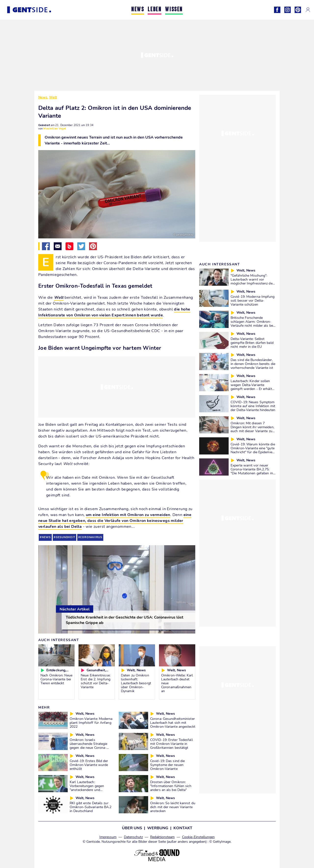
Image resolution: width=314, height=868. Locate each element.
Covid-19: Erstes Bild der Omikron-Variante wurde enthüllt (89, 765)
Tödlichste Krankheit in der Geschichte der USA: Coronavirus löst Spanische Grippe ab (124, 620)
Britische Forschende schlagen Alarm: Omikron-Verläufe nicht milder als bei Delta (252, 324)
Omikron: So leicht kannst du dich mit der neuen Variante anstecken (173, 807)
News (43, 97)
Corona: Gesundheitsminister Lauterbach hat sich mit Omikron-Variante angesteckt (173, 723)
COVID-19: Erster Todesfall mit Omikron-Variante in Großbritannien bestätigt (171, 744)
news (46, 537)
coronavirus (91, 537)
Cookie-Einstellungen (198, 837)
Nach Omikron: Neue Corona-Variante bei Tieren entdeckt (56, 679)
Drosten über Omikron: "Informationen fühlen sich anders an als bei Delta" (171, 786)
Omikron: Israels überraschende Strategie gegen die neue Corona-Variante (88, 746)
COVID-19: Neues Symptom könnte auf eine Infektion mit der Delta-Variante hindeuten (253, 406)
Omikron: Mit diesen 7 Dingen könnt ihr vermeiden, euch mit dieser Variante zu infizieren (252, 429)
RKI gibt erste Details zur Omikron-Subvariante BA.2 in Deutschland (91, 807)
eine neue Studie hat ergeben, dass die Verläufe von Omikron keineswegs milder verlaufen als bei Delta (115, 521)
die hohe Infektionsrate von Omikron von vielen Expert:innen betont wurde (114, 312)
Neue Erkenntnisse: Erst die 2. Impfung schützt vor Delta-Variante (96, 681)
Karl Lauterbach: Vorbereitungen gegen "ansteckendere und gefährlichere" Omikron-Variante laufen (88, 790)
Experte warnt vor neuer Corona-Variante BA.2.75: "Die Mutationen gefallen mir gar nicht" (253, 471)
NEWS (138, 10)
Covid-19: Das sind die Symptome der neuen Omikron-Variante (167, 765)
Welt (53, 97)
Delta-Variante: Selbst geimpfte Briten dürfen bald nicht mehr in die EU (252, 343)
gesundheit (65, 537)
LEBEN (155, 10)
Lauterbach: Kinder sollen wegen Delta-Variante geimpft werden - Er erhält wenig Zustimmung (251, 387)
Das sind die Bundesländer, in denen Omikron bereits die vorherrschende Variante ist (253, 364)
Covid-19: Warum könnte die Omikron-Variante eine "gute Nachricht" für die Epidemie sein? (253, 450)
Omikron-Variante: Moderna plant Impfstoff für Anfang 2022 (91, 723)
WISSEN (174, 10)
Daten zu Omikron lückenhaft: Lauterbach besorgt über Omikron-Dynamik (136, 683)
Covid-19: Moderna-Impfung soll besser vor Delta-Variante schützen (253, 300)
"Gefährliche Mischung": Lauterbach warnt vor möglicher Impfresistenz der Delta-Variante (252, 281)
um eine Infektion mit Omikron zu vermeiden (128, 515)
